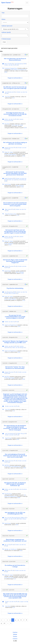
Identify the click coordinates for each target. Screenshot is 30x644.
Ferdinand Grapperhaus (11, 68)
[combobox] (15, 29)
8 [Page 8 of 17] (27, 620)
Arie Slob (7, 97)
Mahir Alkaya (21, 434)
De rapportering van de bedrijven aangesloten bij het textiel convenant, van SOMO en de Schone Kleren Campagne (15, 428)
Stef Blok (21, 186)
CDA (12, 70)
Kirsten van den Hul (10, 65)
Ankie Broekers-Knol (11, 214)
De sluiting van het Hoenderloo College (15, 566)
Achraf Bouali (23, 180)
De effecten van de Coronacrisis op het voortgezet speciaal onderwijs (15, 88)
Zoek (4, 42)
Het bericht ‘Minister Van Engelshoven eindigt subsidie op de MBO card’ (15, 342)
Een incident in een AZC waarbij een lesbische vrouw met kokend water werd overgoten (15, 204)
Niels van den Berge (18, 348)
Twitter (15, 637)
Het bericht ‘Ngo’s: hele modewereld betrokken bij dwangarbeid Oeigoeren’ (15, 261)
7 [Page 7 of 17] (24, 620)
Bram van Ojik (12, 180)
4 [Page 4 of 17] (16, 620)
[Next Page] (8, 623)
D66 (25, 64)
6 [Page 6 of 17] (21, 620)
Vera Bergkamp (19, 64)
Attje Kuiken (8, 209)
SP (14, 178)
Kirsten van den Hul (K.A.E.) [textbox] (15, 29)
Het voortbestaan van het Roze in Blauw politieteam (15, 59)
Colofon (15, 632)
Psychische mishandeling (15, 288)
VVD (24, 156)
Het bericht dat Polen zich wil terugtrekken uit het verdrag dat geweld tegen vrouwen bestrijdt (15, 231)
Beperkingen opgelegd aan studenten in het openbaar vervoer (15, 540)
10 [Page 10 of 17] (4, 623)
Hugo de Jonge (19, 125)
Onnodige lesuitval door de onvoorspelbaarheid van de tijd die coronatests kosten (15, 114)
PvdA (17, 65)
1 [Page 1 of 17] (7, 620)
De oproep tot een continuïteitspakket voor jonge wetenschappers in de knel (15, 317)
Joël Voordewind (10, 434)
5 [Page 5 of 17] (18, 620)
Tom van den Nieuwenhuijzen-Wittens (15, 518)
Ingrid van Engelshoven (20, 70)
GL (13, 64)
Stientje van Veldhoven (11, 549)
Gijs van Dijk (8, 545)
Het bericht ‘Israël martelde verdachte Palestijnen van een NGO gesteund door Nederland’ (15, 173)
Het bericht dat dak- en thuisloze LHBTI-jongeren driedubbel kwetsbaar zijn (15, 484)
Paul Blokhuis (8, 494)
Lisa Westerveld (9, 92)
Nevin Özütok (8, 64)
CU (13, 98)
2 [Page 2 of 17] (10, 620)
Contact (15, 639)
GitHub (15, 634)
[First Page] (1, 620)
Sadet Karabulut (9, 178)
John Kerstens (23, 489)
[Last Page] (11, 623)
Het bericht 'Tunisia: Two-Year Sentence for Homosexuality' (15, 368)
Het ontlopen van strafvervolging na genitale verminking (15, 143)
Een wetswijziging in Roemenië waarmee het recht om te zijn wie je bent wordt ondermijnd (15, 456)
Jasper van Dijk (24, 602)
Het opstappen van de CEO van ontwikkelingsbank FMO (15, 513)
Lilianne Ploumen (9, 148)
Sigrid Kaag (7, 184)
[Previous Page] (4, 620)
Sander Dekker (12, 155)
